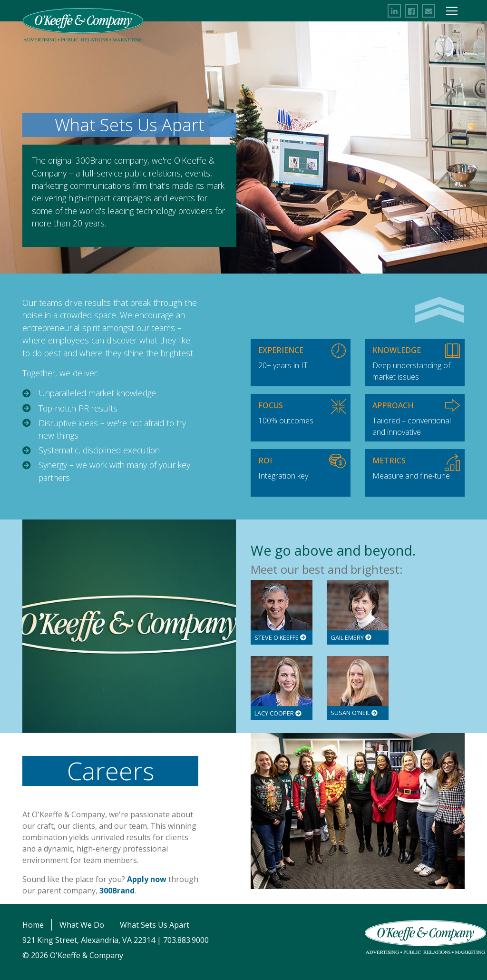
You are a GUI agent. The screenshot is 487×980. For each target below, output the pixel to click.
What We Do (82, 925)
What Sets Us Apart (155, 925)
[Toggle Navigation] (452, 11)
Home (33, 925)
